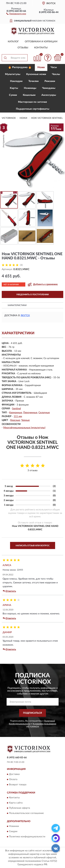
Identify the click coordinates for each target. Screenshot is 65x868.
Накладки (16, 81)
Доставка (14, 774)
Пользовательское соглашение (26, 813)
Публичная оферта (19, 808)
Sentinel (16, 409)
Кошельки (29, 95)
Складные (44, 413)
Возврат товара (18, 785)
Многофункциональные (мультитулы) (24, 428)
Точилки (34, 81)
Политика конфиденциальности (27, 837)
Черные (25, 420)
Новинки (14, 826)
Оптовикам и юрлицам (41, 42)
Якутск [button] (25, 316)
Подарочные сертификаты (33, 109)
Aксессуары (49, 95)
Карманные (16, 413)
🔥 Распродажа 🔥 (20, 67)
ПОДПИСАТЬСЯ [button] (32, 713)
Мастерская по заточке (32, 102)
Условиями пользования (44, 724)
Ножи (41, 67)
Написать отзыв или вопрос (33, 546)
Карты (14, 88)
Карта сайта (16, 803)
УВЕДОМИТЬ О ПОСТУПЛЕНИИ (32, 295)
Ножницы (30, 88)
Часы (54, 67)
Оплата (13, 779)
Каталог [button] (13, 42)
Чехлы (56, 74)
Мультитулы (13, 74)
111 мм (18, 416)
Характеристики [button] (17, 305)
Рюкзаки (50, 81)
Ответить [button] (9, 591)
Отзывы (23, 48)
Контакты (41, 48)
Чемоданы (49, 88)
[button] (16, 14)
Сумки (13, 95)
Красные (15, 420)
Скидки (13, 832)
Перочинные (30, 413)
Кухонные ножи (36, 74)
